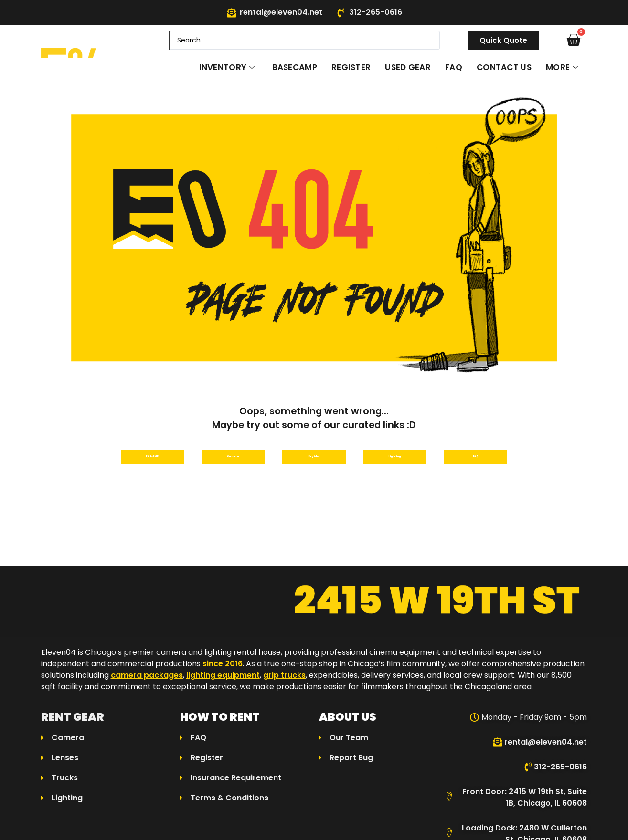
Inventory (227, 67)
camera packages (147, 681)
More (562, 67)
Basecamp (295, 67)
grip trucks (284, 681)
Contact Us (504, 67)
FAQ (454, 67)
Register (351, 67)
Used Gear (408, 67)
